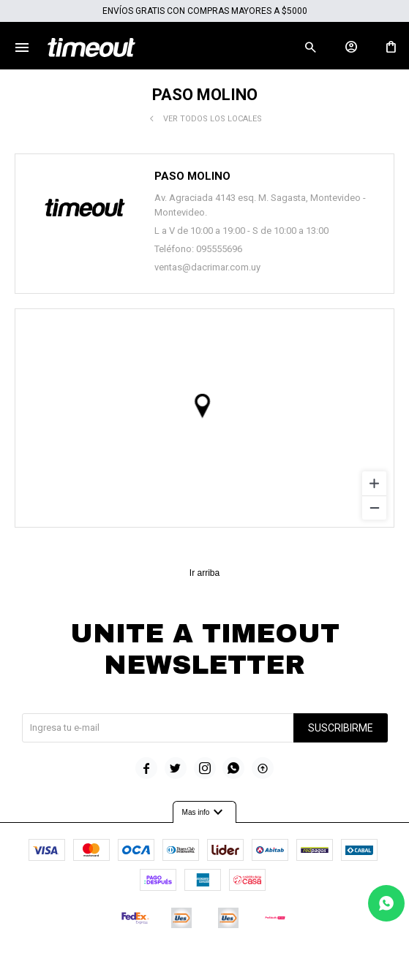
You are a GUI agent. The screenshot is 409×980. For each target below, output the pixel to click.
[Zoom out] (374, 508)
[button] (310, 48)
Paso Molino (192, 176)
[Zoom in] (374, 483)
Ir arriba (204, 573)
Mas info (205, 813)
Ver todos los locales (213, 119)
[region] (204, 418)
